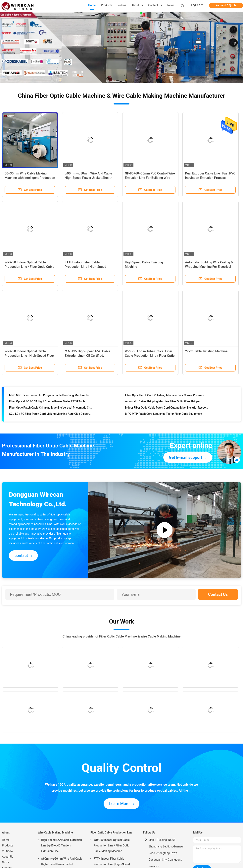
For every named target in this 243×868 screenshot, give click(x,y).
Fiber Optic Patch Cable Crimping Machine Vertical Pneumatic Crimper (51, 408)
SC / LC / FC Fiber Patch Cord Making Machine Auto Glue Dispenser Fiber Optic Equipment (51, 414)
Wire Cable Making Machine (55, 833)
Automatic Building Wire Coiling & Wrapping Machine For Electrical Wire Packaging (209, 267)
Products (8, 845)
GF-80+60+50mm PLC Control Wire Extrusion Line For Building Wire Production (150, 178)
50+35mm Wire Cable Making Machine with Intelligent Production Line (30, 178)
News (5, 862)
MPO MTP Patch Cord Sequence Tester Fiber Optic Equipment (164, 414)
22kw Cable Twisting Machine (206, 351)
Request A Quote (226, 5)
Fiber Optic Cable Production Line (111, 833)
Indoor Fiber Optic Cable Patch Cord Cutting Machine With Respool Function (167, 408)
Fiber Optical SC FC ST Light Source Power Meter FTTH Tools (47, 402)
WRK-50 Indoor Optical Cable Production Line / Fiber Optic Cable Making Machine (29, 267)
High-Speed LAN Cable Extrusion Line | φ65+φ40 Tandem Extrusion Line (61, 845)
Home (6, 840)
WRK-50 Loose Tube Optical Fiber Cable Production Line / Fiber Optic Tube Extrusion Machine (150, 356)
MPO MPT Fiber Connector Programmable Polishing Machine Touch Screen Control (51, 396)
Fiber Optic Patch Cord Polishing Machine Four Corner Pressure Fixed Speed (167, 396)
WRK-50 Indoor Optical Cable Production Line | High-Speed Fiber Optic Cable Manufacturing (29, 356)
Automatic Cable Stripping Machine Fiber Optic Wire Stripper (163, 402)
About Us (8, 857)
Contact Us (218, 594)
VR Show (8, 851)
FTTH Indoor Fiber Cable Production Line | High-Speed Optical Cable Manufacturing (85, 267)
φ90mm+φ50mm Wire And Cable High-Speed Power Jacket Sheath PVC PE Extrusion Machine (89, 178)
